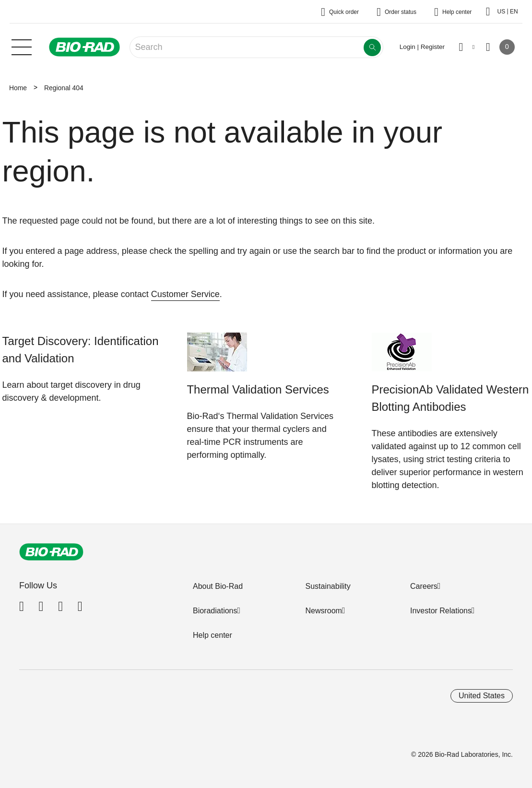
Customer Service (185, 294)
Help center (213, 635)
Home (18, 88)
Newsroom (323, 611)
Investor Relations (441, 611)
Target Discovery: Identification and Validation (81, 350)
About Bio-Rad (218, 586)
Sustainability (328, 586)
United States (482, 696)
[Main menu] (22, 46)
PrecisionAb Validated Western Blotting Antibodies (450, 398)
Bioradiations (215, 611)
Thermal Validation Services (258, 389)
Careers (424, 586)
